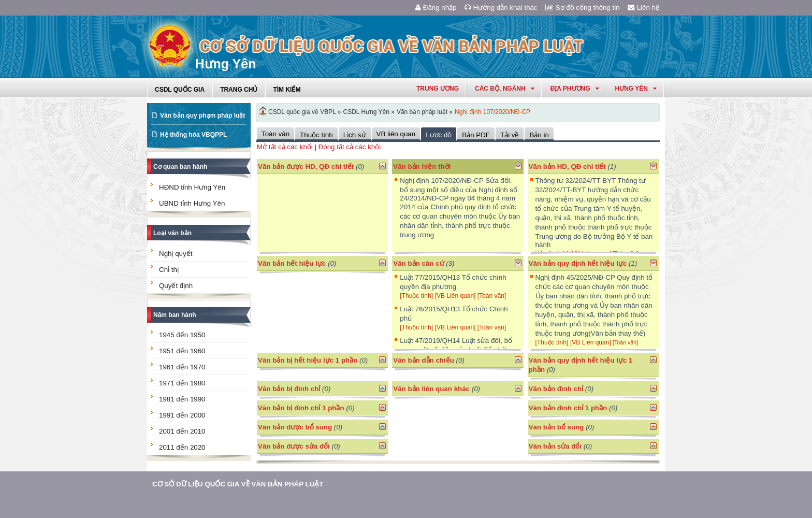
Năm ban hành (175, 315)
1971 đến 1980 (182, 383)
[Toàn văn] (492, 296)
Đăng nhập (436, 8)
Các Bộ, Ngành (505, 89)
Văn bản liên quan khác (431, 389)
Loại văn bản (172, 233)
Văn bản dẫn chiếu (424, 360)
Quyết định (176, 286)
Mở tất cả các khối (285, 147)
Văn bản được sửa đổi (294, 446)
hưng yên (636, 89)
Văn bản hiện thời (422, 167)
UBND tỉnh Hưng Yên (192, 203)
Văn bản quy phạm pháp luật (202, 116)
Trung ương (438, 89)
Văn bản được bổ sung (295, 427)
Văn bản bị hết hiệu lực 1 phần (308, 360)
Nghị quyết (176, 254)
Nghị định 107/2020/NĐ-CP (492, 112)
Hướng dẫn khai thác (501, 8)
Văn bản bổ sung (556, 427)
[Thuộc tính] (416, 296)
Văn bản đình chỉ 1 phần (568, 408)
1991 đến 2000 (182, 415)
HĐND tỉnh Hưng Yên (192, 187)
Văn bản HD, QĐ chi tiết (568, 167)
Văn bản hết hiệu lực (292, 263)
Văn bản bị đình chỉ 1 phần (301, 408)
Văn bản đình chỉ (556, 389)
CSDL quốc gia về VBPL (302, 112)
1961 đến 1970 (182, 367)
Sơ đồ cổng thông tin (583, 8)
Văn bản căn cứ (418, 263)
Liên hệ (644, 8)
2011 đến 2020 (182, 447)
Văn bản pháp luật (422, 112)
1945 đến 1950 (182, 335)
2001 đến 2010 (182, 431)
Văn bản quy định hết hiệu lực (578, 263)
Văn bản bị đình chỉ (289, 389)
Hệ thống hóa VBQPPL (193, 135)
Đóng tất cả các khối (350, 147)
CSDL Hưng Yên (366, 112)
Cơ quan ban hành (180, 167)
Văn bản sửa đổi (555, 446)
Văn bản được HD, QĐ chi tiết (306, 167)
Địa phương (575, 89)
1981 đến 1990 (182, 399)
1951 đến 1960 (182, 351)
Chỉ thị (169, 270)
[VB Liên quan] (456, 296)
